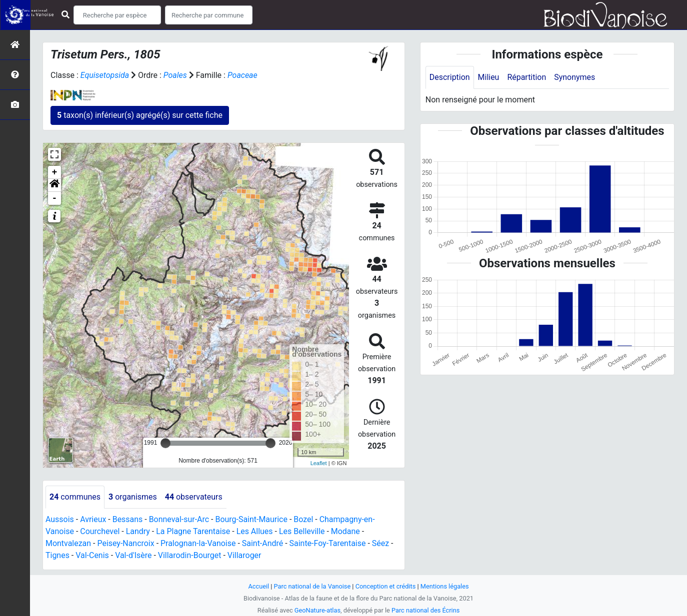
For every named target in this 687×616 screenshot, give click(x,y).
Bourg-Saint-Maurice (252, 519)
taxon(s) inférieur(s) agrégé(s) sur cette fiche (140, 115)
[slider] (165, 443)
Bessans (128, 519)
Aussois (60, 519)
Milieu (489, 77)
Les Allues (255, 531)
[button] (54, 185)
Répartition (527, 77)
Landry (138, 531)
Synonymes (575, 77)
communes (75, 497)
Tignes (57, 555)
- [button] (55, 198)
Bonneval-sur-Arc (179, 519)
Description (450, 77)
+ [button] (55, 172)
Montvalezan (68, 543)
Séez (381, 543)
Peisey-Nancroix (126, 543)
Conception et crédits (386, 586)
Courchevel (100, 531)
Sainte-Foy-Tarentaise (328, 543)
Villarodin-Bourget (190, 555)
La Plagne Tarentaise (193, 531)
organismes (133, 497)
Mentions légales (445, 586)
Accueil (258, 586)
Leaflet (319, 463)
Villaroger (245, 555)
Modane (346, 531)
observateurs (194, 497)
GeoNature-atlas (317, 610)
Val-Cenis (92, 555)
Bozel (304, 519)
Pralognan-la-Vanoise (199, 543)
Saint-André (263, 543)
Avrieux (93, 519)
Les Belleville (302, 531)
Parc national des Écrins (426, 610)
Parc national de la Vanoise (312, 586)
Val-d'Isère (133, 555)
